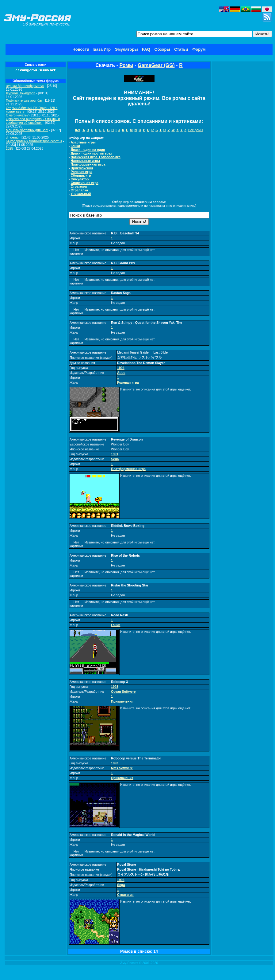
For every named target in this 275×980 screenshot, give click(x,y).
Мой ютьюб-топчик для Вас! (27, 130)
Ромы (126, 65)
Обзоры (162, 49)
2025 (10, 148)
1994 (121, 368)
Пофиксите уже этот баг (24, 100)
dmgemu (12, 137)
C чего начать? (17, 115)
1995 (121, 880)
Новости (81, 49)
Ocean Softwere (123, 692)
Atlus (121, 373)
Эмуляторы (126, 49)
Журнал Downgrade (21, 93)
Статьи (181, 49)
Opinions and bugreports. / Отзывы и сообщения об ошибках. (33, 121)
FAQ (146, 49)
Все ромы (196, 130)
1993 (115, 687)
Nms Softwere (122, 768)
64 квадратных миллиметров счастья (34, 141)
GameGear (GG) (156, 65)
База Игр (102, 49)
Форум (199, 49)
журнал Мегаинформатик (25, 86)
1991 (115, 454)
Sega (115, 459)
